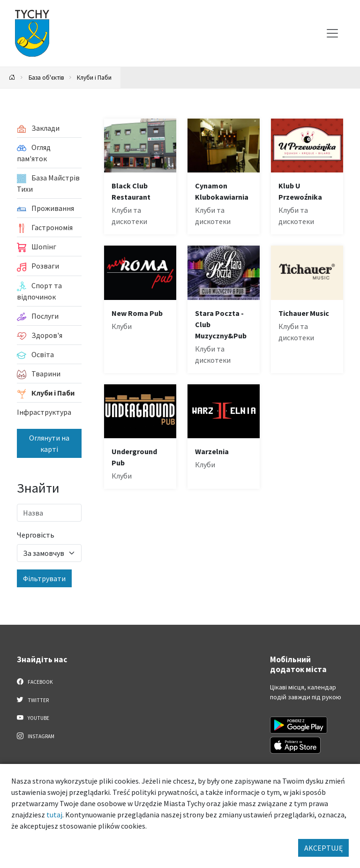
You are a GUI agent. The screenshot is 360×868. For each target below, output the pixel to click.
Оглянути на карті (49, 443)
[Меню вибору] (332, 33)
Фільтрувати (44, 578)
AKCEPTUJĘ (323, 848)
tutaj (54, 815)
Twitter (33, 700)
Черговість (36, 535)
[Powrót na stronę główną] (12, 78)
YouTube (33, 718)
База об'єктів (46, 77)
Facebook (35, 681)
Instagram (36, 736)
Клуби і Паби (94, 77)
